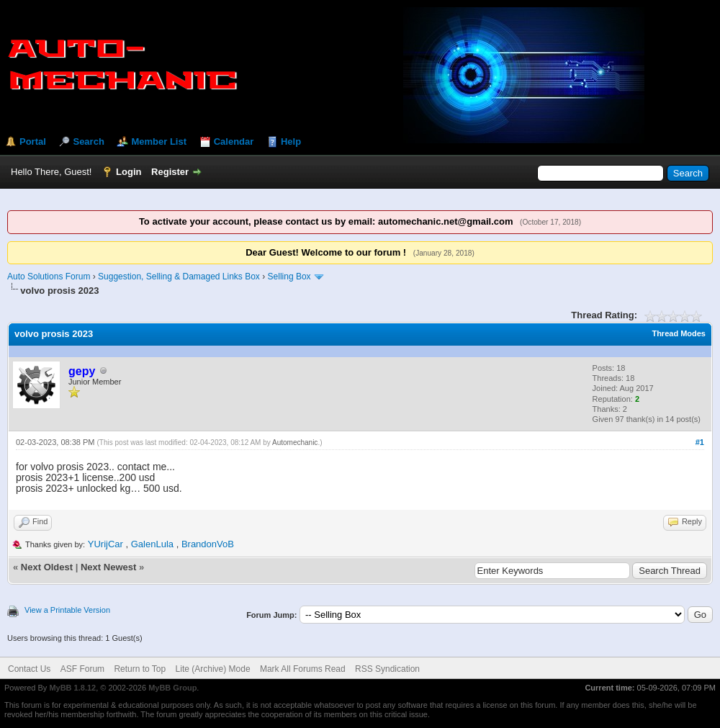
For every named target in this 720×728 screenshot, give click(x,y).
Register (170, 172)
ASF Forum (82, 669)
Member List (159, 141)
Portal (33, 141)
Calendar (234, 141)
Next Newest (108, 567)
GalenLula (152, 544)
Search (88, 141)
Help (291, 141)
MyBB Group (172, 688)
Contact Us (29, 669)
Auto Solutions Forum (49, 277)
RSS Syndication (387, 669)
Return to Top (140, 669)
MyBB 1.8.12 (72, 688)
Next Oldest (47, 567)
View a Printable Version (67, 610)
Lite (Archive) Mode (213, 669)
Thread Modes (679, 333)
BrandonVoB (208, 544)
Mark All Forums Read (303, 669)
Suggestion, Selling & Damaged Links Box (179, 277)
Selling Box (289, 277)
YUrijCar (105, 544)
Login (129, 172)
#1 (700, 442)
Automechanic (295, 442)
